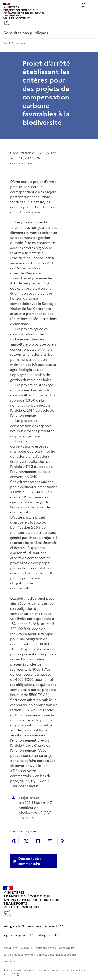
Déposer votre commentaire (30, 861)
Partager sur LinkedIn (38, 841)
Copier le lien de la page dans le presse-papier (62, 841)
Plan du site (10, 948)
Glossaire (26, 948)
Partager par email (50, 841)
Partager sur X (26, 841)
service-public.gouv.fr (43, 926)
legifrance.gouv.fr (16, 935)
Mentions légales (46, 948)
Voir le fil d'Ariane (14, 44)
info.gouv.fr (12, 926)
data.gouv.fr (45, 935)
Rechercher (84, 5)
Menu (92, 5)
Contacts (9, 961)
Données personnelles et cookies (56, 955)
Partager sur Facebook (14, 841)
